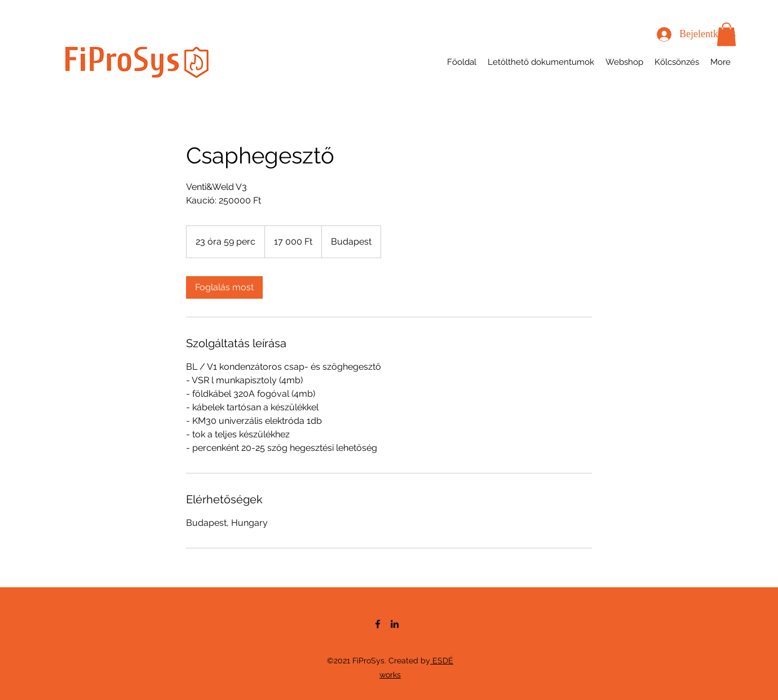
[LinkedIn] (395, 624)
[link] (224, 287)
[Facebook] (378, 624)
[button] (726, 34)
